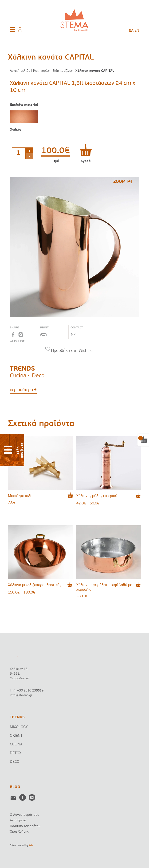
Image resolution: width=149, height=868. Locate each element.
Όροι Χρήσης (19, 832)
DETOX (16, 753)
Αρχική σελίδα (20, 71)
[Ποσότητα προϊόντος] (19, 153)
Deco (38, 376)
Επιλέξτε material (24, 105)
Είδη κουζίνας (63, 71)
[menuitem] (131, 31)
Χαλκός (16, 130)
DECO (15, 762)
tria (31, 845)
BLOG (15, 787)
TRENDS (17, 717)
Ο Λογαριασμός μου (25, 815)
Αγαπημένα (18, 821)
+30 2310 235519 (30, 691)
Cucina (18, 376)
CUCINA (16, 744)
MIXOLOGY (19, 727)
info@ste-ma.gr (21, 695)
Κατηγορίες (41, 71)
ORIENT (16, 736)
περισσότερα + (23, 390)
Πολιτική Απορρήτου (25, 826)
